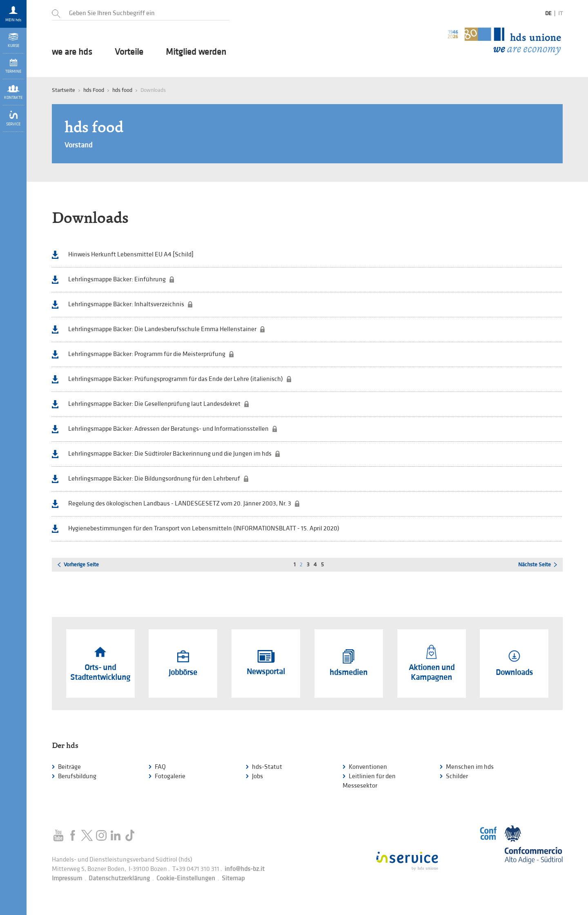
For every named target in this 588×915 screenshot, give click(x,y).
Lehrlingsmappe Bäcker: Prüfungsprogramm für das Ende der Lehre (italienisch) (176, 379)
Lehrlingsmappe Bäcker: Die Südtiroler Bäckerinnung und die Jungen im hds (170, 454)
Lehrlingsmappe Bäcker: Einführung (117, 279)
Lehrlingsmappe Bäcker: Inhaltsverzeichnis (126, 304)
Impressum (67, 878)
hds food (122, 90)
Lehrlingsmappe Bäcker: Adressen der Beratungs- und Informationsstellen (168, 429)
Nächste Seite (535, 564)
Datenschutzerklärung (119, 878)
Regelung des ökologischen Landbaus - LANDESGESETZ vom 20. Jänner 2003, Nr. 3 (180, 504)
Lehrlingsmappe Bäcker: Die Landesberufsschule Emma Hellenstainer (162, 329)
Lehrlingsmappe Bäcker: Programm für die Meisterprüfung (147, 354)
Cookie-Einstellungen (186, 878)
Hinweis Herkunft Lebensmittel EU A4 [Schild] (131, 255)
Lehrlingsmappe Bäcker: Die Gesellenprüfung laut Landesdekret (154, 404)
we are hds (72, 52)
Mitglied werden (196, 52)
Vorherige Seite (81, 564)
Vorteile (129, 52)
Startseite (63, 90)
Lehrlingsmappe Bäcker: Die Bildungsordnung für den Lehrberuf (154, 479)
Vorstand (78, 145)
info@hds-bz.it (245, 869)
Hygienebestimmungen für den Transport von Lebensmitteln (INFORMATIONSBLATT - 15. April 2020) (204, 529)
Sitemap (233, 878)
